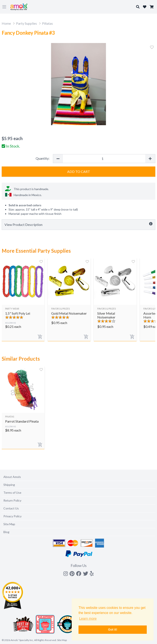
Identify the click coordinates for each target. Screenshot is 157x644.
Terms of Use (12, 493)
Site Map (9, 524)
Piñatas (47, 23)
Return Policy (12, 500)
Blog (6, 532)
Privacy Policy (12, 516)
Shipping (9, 485)
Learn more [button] (88, 619)
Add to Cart (79, 171)
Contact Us (11, 508)
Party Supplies (26, 23)
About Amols (12, 477)
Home (6, 23)
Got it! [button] (113, 630)
